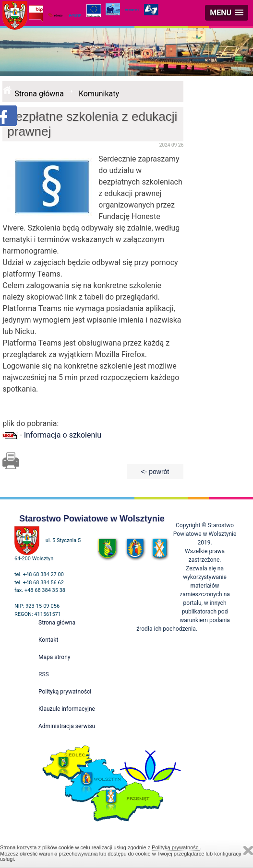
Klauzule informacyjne (67, 709)
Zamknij (248, 851)
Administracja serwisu (67, 726)
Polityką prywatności (176, 847)
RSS (44, 674)
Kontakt (48, 640)
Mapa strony (54, 657)
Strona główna (39, 94)
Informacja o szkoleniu (63, 435)
